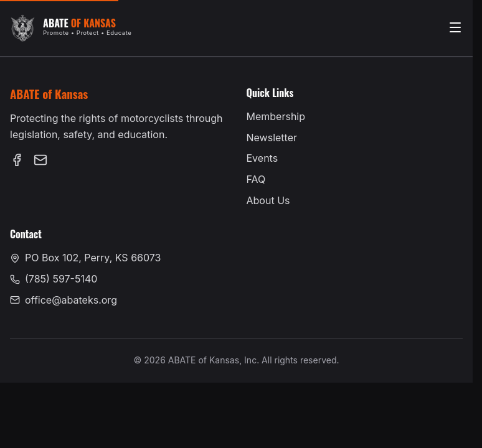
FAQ (256, 179)
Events (262, 158)
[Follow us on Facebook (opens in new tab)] (17, 162)
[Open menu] (455, 28)
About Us (268, 200)
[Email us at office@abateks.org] (40, 162)
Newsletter (272, 138)
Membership (276, 116)
